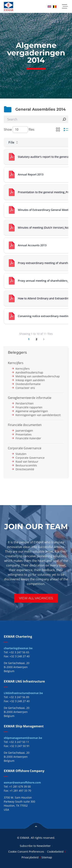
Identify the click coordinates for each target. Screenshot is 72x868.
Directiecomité (25, 469)
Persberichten (25, 403)
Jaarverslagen (24, 431)
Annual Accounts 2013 (32, 245)
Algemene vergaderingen (32, 411)
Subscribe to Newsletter (35, 846)
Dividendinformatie (28, 384)
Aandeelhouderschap (29, 372)
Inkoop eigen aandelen (30, 380)
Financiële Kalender (28, 438)
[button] (65, 6)
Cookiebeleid (55, 852)
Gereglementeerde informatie (30, 398)
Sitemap (47, 857)
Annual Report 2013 (31, 174)
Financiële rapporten (29, 407)
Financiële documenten (25, 425)
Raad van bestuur (27, 462)
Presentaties (24, 434)
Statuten (21, 454)
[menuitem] (49, 6)
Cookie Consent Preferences (26, 852)
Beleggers (17, 352)
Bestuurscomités (26, 465)
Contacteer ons (25, 388)
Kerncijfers (16, 363)
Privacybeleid (30, 857)
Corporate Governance (25, 448)
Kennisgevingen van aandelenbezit (38, 415)
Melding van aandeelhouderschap (38, 376)
